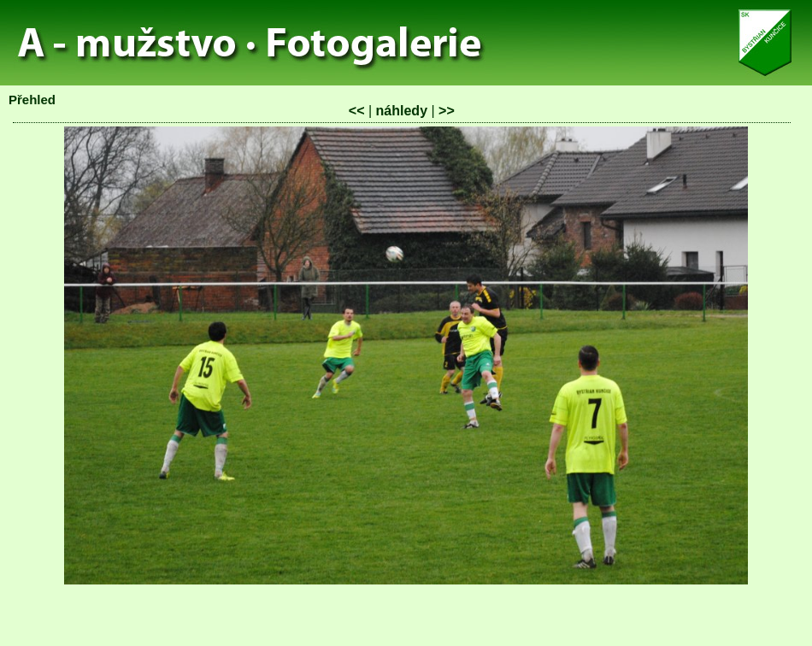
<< (357, 111)
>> (447, 111)
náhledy (402, 111)
